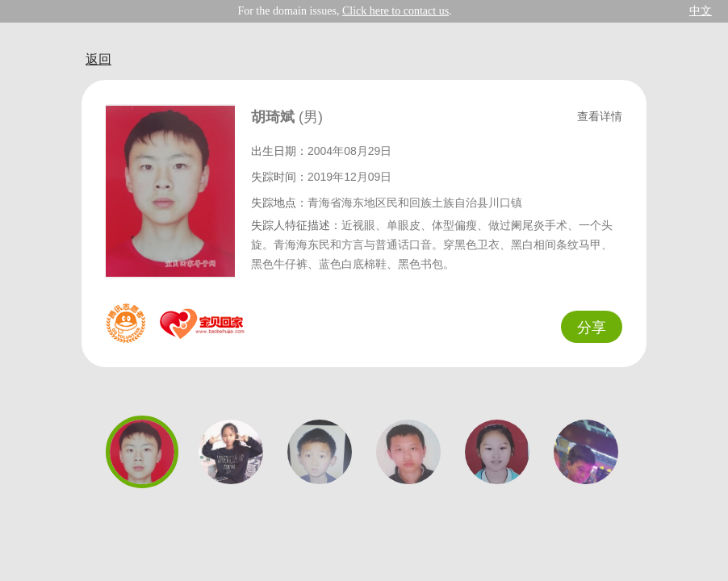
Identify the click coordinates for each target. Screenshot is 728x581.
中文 (701, 11)
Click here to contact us (395, 11)
